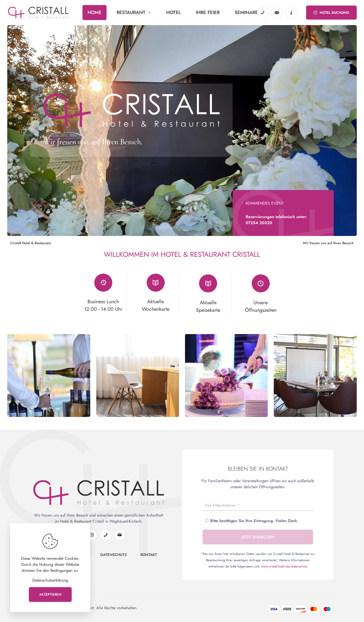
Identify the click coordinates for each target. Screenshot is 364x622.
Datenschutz (114, 556)
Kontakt (149, 556)
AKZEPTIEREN (50, 594)
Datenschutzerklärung (50, 580)
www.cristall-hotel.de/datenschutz (284, 568)
